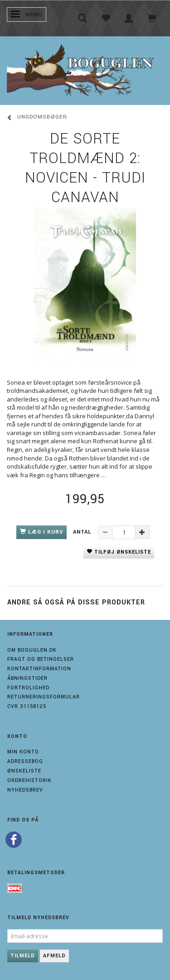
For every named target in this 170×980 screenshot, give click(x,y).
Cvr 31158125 (27, 706)
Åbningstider (27, 678)
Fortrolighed (28, 688)
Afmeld (54, 956)
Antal (83, 532)
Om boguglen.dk (32, 650)
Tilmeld (23, 956)
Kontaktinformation (39, 669)
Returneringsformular (44, 697)
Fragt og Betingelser (41, 659)
